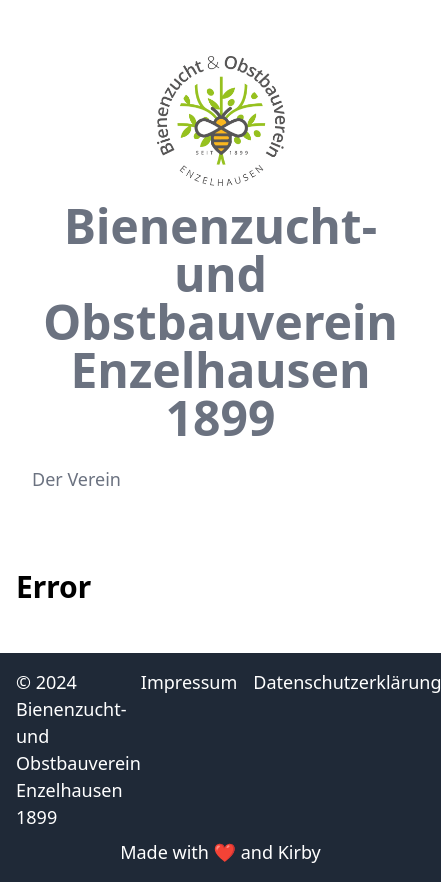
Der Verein (76, 479)
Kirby (299, 852)
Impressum (189, 682)
